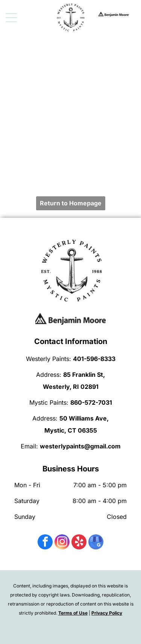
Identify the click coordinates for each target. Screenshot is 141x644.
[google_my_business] (96, 543)
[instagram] (62, 543)
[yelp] (79, 543)
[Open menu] (11, 18)
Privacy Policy (107, 613)
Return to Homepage (71, 203)
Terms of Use (73, 613)
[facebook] (45, 543)
